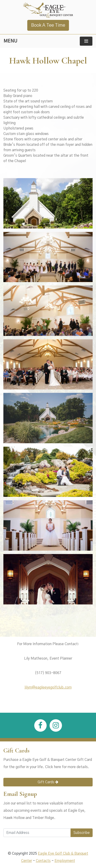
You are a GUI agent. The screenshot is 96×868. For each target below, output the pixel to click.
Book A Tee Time (48, 25)
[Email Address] (37, 833)
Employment (65, 861)
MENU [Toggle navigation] (10, 41)
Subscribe (82, 833)
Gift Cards (48, 782)
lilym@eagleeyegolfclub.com (48, 687)
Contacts (43, 861)
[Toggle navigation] (86, 41)
